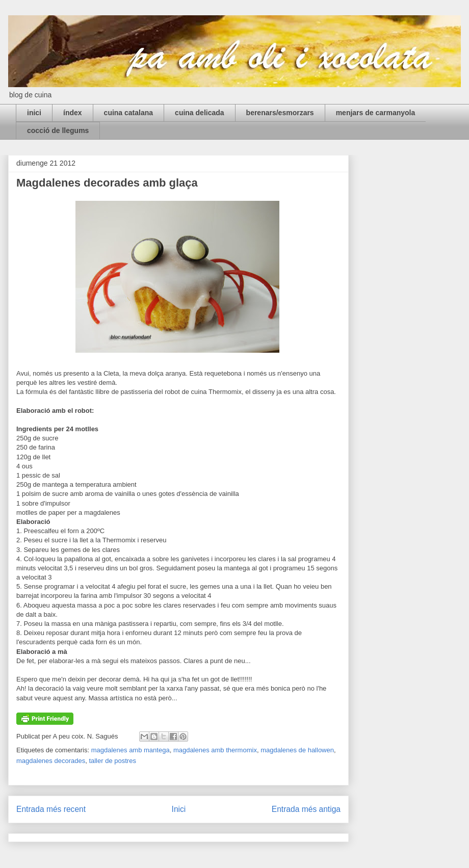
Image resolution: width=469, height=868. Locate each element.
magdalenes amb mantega (131, 750)
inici (34, 113)
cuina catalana (129, 113)
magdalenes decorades (51, 761)
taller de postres (112, 761)
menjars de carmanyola (376, 113)
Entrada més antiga (306, 809)
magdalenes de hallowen (297, 750)
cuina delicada (199, 113)
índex (73, 113)
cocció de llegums (58, 130)
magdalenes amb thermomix (215, 750)
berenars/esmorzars (280, 113)
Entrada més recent (51, 809)
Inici (179, 809)
